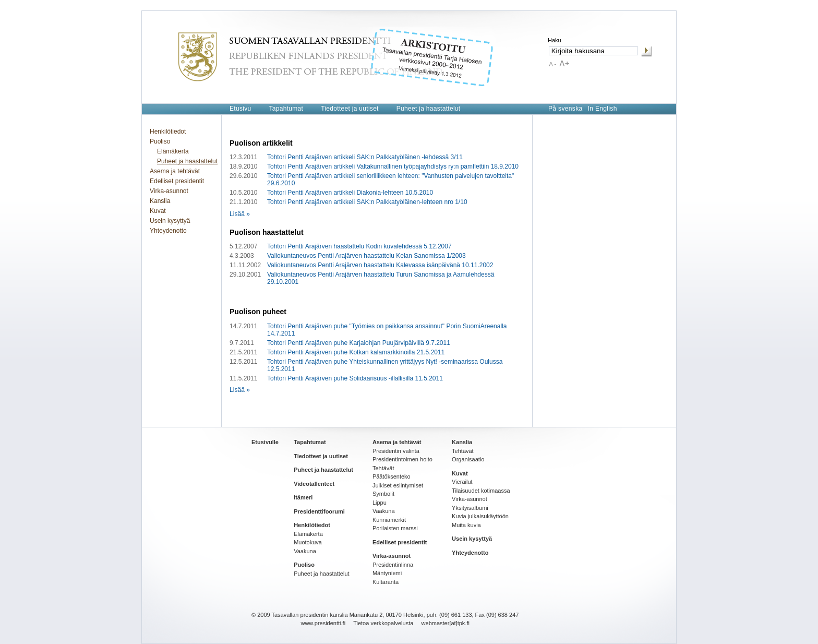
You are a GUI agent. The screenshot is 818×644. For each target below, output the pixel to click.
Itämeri (303, 497)
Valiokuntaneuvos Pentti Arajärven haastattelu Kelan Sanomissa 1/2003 (366, 256)
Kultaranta (386, 582)
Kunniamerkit (389, 520)
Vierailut (462, 482)
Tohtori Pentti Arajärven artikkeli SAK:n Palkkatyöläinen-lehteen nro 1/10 (367, 202)
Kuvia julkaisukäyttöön (480, 516)
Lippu (380, 503)
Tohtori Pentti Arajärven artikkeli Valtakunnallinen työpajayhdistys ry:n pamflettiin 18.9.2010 (393, 166)
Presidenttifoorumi (319, 511)
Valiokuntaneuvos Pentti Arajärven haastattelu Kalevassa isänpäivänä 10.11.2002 (380, 265)
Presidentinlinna (393, 565)
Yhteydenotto (168, 231)
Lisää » (240, 214)
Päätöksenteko (392, 476)
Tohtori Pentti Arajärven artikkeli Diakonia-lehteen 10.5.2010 (350, 193)
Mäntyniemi (387, 573)
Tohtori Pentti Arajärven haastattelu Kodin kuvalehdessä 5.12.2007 (359, 246)
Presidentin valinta (396, 451)
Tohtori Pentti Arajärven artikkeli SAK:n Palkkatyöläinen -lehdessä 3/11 (365, 157)
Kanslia (160, 201)
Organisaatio (468, 459)
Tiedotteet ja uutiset (350, 109)
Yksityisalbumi (470, 508)
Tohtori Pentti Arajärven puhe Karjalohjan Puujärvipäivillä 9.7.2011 (359, 343)
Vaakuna (305, 551)
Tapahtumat (286, 109)
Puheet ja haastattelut (429, 109)
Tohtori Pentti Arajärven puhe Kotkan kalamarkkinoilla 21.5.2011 (356, 352)
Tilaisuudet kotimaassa (481, 491)
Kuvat (158, 211)
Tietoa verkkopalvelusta (383, 623)
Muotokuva (308, 542)
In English (603, 109)
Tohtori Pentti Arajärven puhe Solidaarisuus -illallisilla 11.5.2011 (355, 378)
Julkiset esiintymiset (398, 485)
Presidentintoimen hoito (402, 459)
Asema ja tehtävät (175, 171)
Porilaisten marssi (395, 528)
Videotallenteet (314, 484)
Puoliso (160, 141)
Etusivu (240, 109)
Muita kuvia (466, 525)
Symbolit (383, 494)
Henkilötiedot (168, 132)
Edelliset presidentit (177, 181)
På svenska (566, 109)
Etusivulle (265, 442)
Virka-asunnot (169, 191)
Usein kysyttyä (170, 221)
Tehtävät (383, 468)
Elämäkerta (173, 151)
